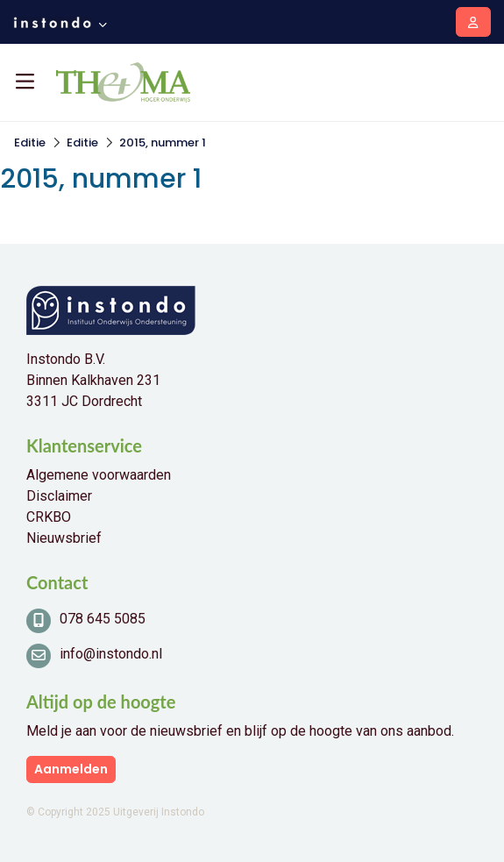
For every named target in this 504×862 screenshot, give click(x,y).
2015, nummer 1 (163, 142)
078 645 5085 (103, 619)
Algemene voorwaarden (99, 475)
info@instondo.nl (111, 654)
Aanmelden (71, 769)
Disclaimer (59, 496)
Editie (30, 142)
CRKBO (49, 517)
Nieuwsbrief (64, 538)
